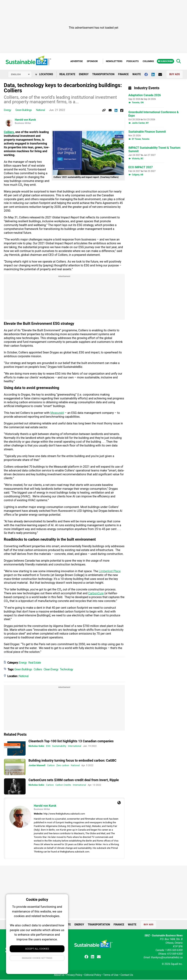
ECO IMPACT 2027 (141, 168)
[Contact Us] (162, 75)
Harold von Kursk (25, 120)
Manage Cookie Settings (37, 958)
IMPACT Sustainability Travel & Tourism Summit (154, 150)
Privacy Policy (74, 975)
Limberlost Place (110, 572)
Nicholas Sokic (36, 746)
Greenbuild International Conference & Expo (153, 114)
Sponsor (92, 61)
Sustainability (59, 746)
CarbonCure (96, 594)
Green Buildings (24, 110)
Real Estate (67, 75)
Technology (66, 670)
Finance (123, 75)
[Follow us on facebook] (148, 75)
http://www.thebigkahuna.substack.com (64, 814)
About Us (59, 975)
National (40, 110)
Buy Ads (174, 75)
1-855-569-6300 (174, 950)
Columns (148, 61)
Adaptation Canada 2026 (145, 96)
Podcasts (132, 61)
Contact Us (127, 975)
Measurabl (57, 413)
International (75, 746)
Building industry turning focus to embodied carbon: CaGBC (72, 761)
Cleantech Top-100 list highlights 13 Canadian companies (71, 741)
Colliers (9, 132)
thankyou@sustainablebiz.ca (167, 958)
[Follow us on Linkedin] (155, 75)
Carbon (51, 766)
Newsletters (114, 61)
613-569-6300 (175, 954)
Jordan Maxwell (37, 766)
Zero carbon (63, 766)
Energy (84, 75)
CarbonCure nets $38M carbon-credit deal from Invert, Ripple (74, 780)
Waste (137, 75)
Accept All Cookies (37, 949)
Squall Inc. (177, 964)
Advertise (77, 61)
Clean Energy (51, 670)
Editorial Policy (93, 975)
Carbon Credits (63, 785)
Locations (44, 75)
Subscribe (165, 61)
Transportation (103, 75)
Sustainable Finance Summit (147, 132)
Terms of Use (111, 975)
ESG (48, 746)
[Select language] (20, 75)
